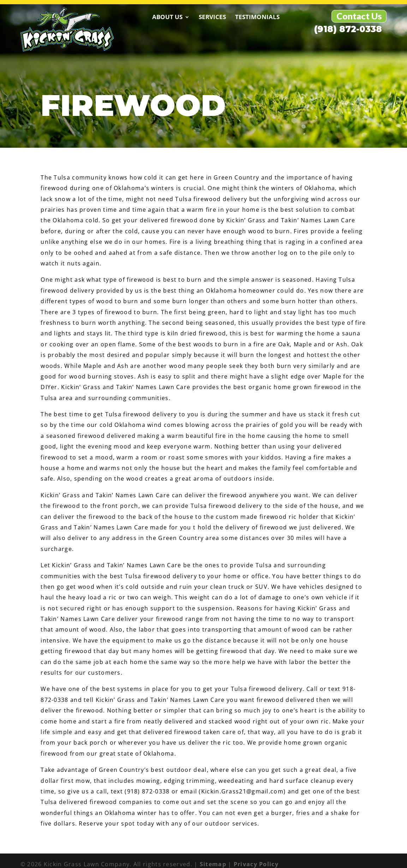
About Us (138, 17)
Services (183, 17)
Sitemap (213, 857)
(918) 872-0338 (293, 17)
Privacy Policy (256, 857)
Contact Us (359, 16)
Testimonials (228, 17)
